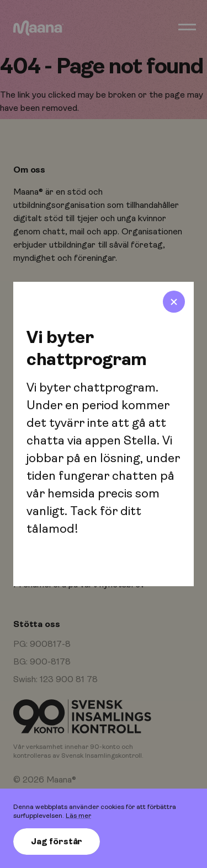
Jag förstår (57, 842)
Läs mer (78, 816)
